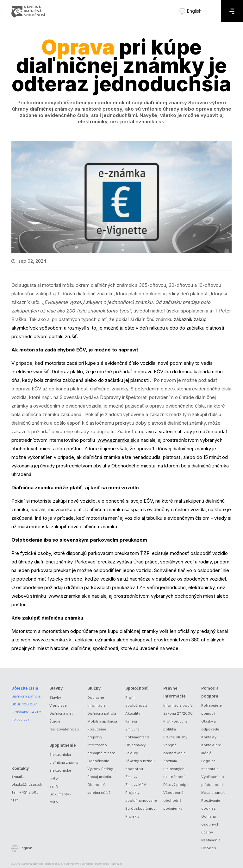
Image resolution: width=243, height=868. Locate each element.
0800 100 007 (24, 704)
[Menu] (232, 11)
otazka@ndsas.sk (27, 784)
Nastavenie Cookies (211, 844)
